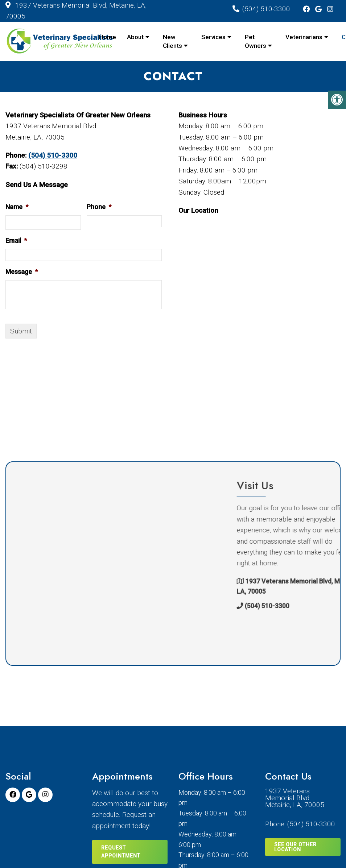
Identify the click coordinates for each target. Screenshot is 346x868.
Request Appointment (121, 852)
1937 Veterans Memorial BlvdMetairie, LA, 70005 (295, 798)
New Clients (172, 41)
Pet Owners (256, 41)
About (135, 37)
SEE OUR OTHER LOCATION (295, 847)
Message (22, 272)
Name (17, 207)
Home (108, 37)
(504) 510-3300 (266, 9)
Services (213, 37)
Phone (99, 207)
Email (16, 240)
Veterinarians (304, 37)
